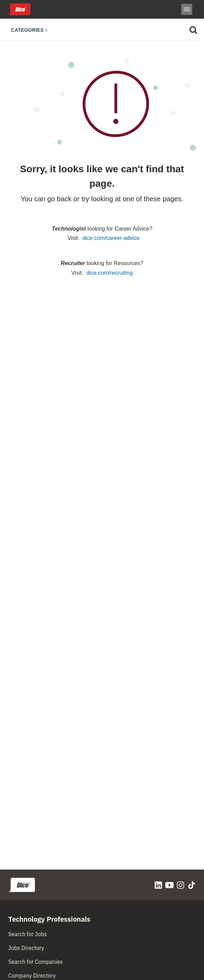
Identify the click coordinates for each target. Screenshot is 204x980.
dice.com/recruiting (110, 273)
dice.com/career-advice (111, 238)
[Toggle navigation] (31, 29)
